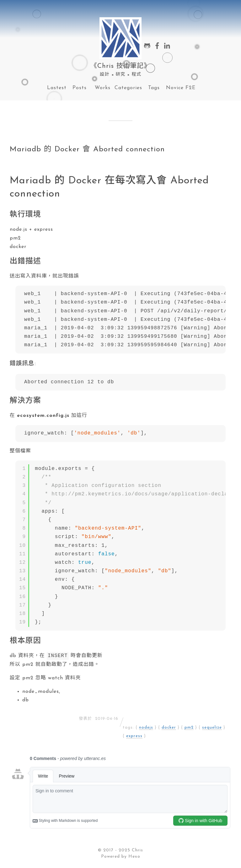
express (134, 737)
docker (169, 728)
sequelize (212, 728)
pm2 (189, 728)
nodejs (146, 728)
